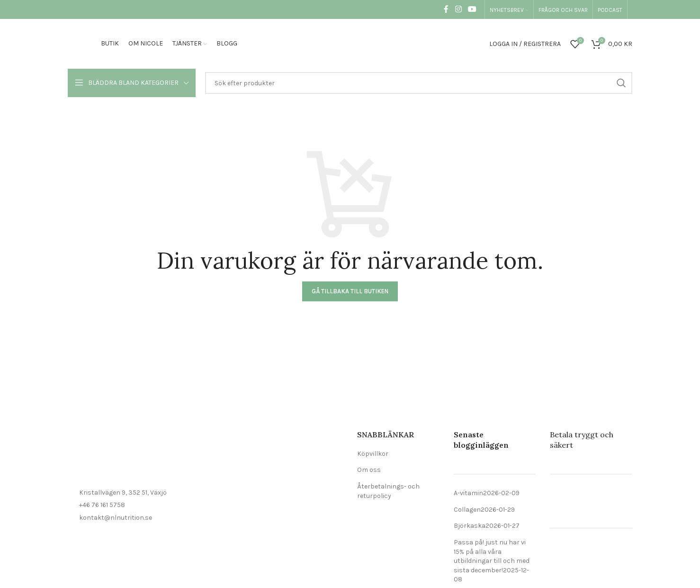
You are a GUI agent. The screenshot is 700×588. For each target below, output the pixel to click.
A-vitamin (468, 493)
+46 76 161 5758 (102, 505)
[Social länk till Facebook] (446, 9)
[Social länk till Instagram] (458, 9)
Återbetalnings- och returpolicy (388, 491)
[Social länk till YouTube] (472, 9)
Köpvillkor (373, 454)
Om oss (369, 470)
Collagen (467, 510)
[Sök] (419, 83)
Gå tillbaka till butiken (350, 291)
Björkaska (470, 526)
